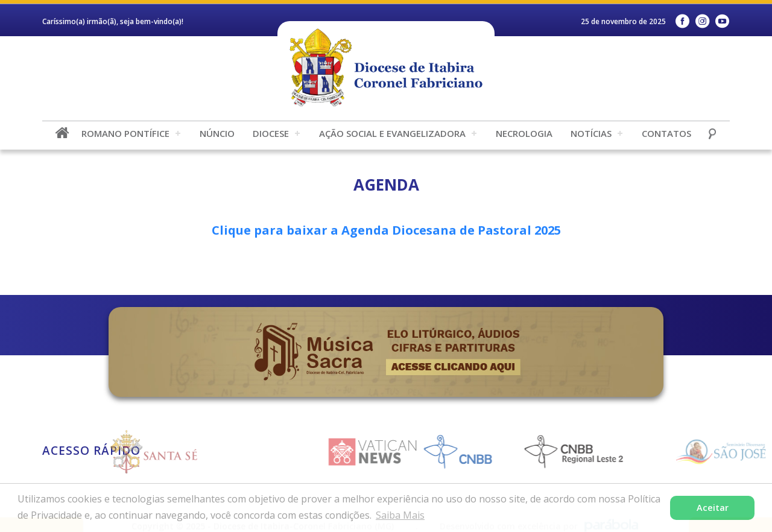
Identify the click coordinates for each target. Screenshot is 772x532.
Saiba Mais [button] (400, 515)
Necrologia (524, 133)
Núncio (217, 133)
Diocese (271, 133)
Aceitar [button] (713, 508)
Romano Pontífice (125, 133)
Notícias (591, 133)
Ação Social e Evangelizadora (392, 133)
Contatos (666, 133)
